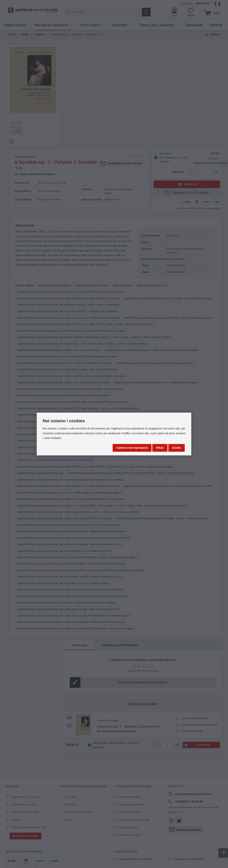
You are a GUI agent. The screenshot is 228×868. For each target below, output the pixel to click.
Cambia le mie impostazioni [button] (132, 448)
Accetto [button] (177, 448)
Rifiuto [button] (160, 448)
